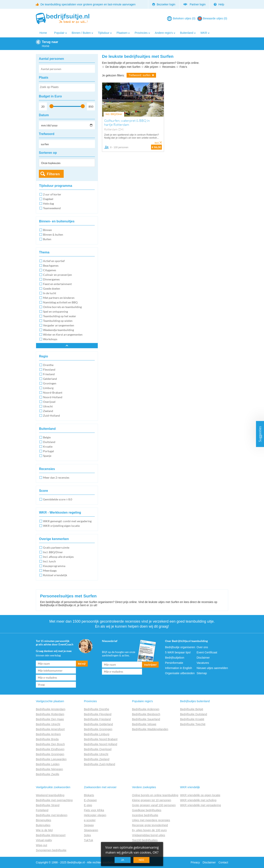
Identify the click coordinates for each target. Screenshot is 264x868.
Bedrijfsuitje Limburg (97, 734)
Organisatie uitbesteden (180, 673)
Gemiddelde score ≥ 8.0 (58, 499)
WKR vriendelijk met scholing (198, 800)
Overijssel (49, 402)
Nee (141, 860)
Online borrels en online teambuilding (155, 795)
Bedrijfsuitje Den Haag (50, 719)
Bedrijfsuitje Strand (48, 805)
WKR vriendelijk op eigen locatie (200, 795)
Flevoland (49, 369)
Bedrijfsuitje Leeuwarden (51, 759)
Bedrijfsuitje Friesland (97, 719)
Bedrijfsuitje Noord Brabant (101, 739)
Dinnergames (51, 279)
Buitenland (187, 33)
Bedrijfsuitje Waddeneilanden (150, 729)
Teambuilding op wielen (58, 321)
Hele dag (48, 203)
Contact (223, 862)
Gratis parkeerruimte (56, 547)
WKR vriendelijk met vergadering (201, 805)
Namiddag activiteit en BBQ (60, 302)
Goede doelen (52, 288)
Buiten (47, 239)
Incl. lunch (49, 561)
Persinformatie (174, 663)
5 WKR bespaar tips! (178, 652)
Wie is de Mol (44, 830)
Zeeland (48, 411)
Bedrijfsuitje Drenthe (97, 709)
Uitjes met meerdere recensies (151, 820)
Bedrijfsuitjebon (175, 658)
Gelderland (50, 379)
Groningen (50, 383)
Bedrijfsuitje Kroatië (192, 719)
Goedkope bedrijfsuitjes (147, 810)
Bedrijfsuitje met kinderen (52, 815)
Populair (59, 33)
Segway (89, 825)
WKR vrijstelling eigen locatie (61, 526)
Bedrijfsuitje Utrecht (48, 724)
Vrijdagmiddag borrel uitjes (149, 835)
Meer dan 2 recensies (56, 477)
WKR (204, 33)
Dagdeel (48, 199)
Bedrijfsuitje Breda (47, 739)
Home (43, 33)
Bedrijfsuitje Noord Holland (101, 744)
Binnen (47, 230)
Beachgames (51, 265)
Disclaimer (203, 658)
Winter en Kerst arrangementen (63, 334)
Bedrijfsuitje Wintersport (51, 835)
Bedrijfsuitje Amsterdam (51, 709)
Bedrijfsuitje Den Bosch (50, 744)
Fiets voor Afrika (94, 810)
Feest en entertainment (57, 284)
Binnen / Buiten (81, 33)
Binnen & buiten (53, 234)
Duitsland (49, 442)
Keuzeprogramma (54, 566)
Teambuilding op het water (60, 316)
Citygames (50, 270)
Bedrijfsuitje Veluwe (144, 724)
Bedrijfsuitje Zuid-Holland (100, 764)
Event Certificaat (207, 652)
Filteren (53, 174)
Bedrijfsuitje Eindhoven (50, 749)
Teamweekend (52, 208)
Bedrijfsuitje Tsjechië (193, 724)
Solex (87, 835)
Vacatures (203, 663)
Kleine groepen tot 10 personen (152, 800)
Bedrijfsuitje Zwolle (48, 774)
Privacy (195, 862)
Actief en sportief (54, 261)
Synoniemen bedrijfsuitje (51, 850)
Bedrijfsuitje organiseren (180, 647)
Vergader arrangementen (59, 325)
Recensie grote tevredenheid (150, 825)
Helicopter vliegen (95, 815)
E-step (88, 805)
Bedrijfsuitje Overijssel (98, 749)
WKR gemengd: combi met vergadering (67, 521)
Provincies (141, 33)
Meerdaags (50, 570)
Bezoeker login (164, 4)
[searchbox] (67, 88)
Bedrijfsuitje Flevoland (98, 714)
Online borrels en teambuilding (62, 307)
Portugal (48, 451)
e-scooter (90, 820)
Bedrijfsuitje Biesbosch (146, 714)
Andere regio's (164, 33)
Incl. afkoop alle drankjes (58, 557)
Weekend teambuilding (50, 795)
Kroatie (48, 446)
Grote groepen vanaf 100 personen (154, 805)
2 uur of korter (52, 194)
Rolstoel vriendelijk (55, 575)
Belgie (47, 437)
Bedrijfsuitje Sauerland (146, 719)
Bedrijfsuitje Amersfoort (50, 729)
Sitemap (202, 673)
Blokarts (89, 795)
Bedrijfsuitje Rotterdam (50, 714)
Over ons (202, 647)
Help (219, 4)
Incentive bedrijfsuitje (145, 815)
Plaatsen (122, 33)
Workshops (50, 339)
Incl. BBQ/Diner (53, 552)
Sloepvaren (91, 830)
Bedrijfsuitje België (192, 709)
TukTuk (89, 840)
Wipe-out (41, 845)
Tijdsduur (104, 33)
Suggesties (260, 434)
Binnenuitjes (43, 820)
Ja (123, 860)
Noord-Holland (53, 397)
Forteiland (42, 810)
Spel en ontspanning (55, 311)
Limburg (48, 388)
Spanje (47, 456)
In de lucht (50, 293)
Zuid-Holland (51, 415)
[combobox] (67, 88)
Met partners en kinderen (59, 298)
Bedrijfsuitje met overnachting (54, 800)
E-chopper (90, 800)
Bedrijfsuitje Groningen (50, 754)
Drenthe (48, 365)
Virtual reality (44, 840)
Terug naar (50, 42)
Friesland (49, 374)
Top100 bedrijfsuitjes (145, 840)
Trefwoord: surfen (141, 75)
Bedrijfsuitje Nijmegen (49, 769)
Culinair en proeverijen (57, 275)
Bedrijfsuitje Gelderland (98, 724)
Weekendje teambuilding (58, 330)
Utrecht (48, 406)
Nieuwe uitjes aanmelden (212, 668)
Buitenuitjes (43, 825)
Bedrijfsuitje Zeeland (97, 759)
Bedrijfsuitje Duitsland (194, 714)
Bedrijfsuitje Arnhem (48, 734)
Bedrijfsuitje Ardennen (146, 709)
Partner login (194, 4)
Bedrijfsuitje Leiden (48, 764)
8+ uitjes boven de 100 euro (149, 830)
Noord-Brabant (53, 392)
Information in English (179, 668)
